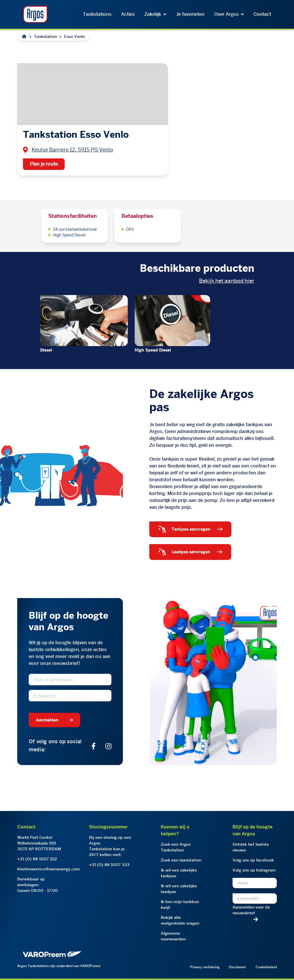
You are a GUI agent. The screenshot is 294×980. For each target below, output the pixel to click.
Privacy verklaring (205, 967)
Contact (262, 14)
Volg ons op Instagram (254, 870)
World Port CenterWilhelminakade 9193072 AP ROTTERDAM (39, 843)
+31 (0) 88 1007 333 (109, 865)
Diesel (46, 350)
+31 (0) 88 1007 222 (37, 859)
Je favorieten (190, 14)
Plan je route (44, 164)
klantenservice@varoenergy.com (49, 869)
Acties (128, 14)
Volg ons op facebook (253, 860)
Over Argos (229, 14)
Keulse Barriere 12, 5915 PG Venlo (72, 150)
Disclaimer (238, 967)
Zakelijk (155, 14)
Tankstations (97, 14)
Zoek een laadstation (181, 860)
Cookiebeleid (266, 967)
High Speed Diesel (153, 350)
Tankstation (45, 36)
